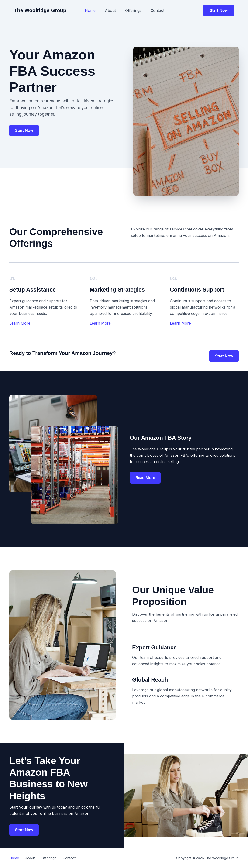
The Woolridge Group (40, 10)
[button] (219, 10)
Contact (157, 10)
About (110, 10)
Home (90, 10)
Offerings (133, 10)
